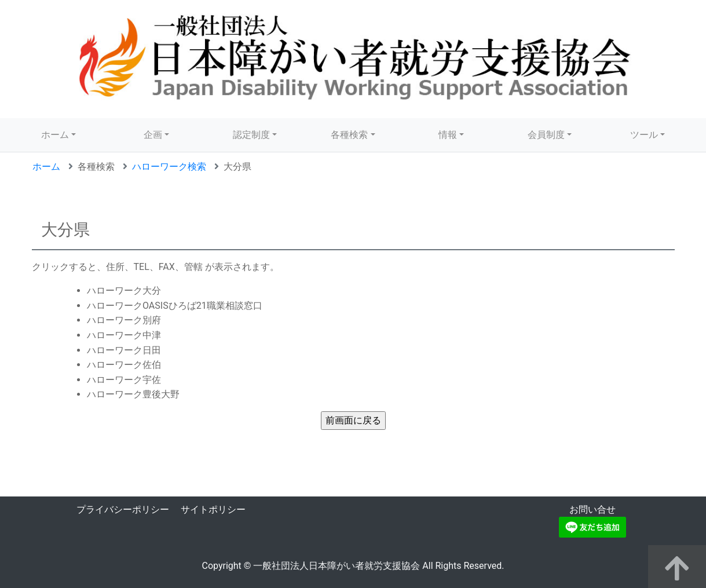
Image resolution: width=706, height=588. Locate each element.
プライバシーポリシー (123, 510)
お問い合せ (592, 510)
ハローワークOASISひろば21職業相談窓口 (175, 306)
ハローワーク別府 (124, 320)
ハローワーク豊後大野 (133, 394)
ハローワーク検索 (169, 167)
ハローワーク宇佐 (124, 380)
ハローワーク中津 (124, 335)
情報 (448, 135)
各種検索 (349, 135)
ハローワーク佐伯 (124, 365)
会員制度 (546, 135)
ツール (644, 135)
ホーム (55, 135)
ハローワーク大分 (124, 291)
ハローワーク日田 (124, 350)
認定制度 (251, 135)
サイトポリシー (213, 510)
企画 (153, 135)
